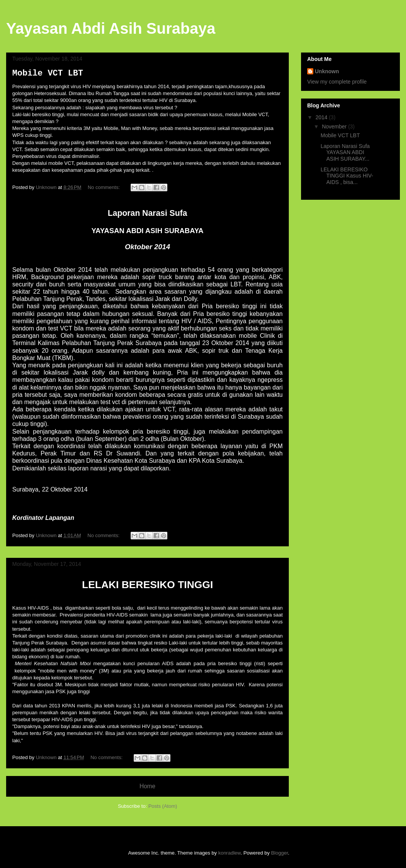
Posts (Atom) (163, 806)
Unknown (327, 71)
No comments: (104, 187)
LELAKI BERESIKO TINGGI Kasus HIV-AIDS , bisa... (347, 176)
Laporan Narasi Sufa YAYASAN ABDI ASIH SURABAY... (345, 153)
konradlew (230, 853)
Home (147, 786)
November (335, 127)
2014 (322, 117)
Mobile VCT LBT (48, 73)
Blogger (280, 853)
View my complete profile (337, 82)
